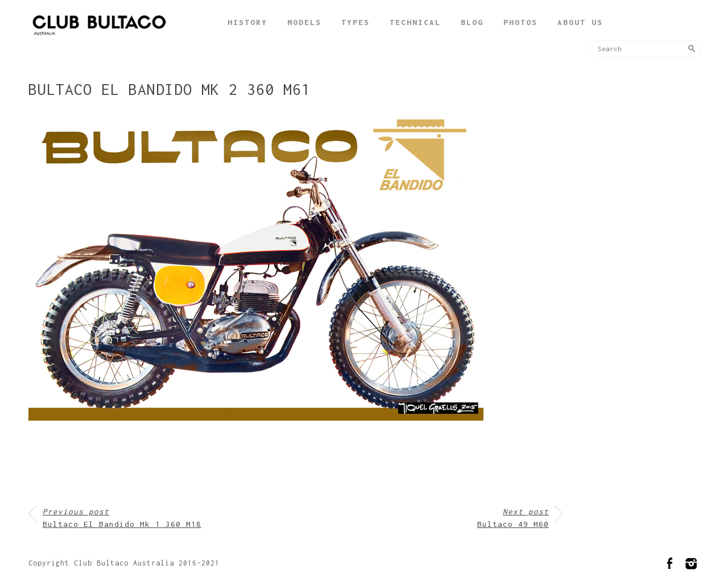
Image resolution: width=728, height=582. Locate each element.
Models (304, 22)
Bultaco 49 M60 (513, 518)
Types (355, 22)
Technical (415, 22)
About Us (580, 22)
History (247, 22)
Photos (520, 22)
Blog (472, 22)
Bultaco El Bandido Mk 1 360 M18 (122, 518)
